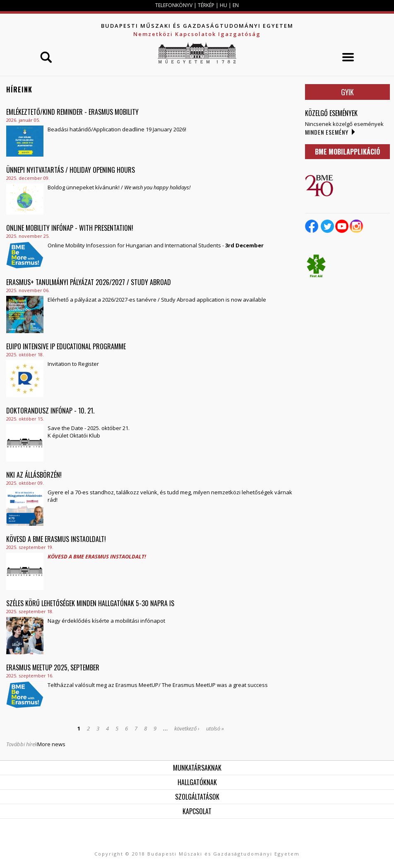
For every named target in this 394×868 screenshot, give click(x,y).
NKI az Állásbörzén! (34, 475)
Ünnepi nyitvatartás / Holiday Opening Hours (71, 170)
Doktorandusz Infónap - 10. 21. (50, 411)
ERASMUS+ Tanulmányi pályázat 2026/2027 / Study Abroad (89, 282)
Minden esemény (327, 132)
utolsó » (215, 728)
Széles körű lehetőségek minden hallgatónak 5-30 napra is (90, 603)
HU (223, 5)
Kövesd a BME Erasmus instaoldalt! (56, 539)
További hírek (22, 744)
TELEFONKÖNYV (174, 5)
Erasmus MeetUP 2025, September (53, 667)
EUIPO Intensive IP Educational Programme (66, 346)
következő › (187, 728)
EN (236, 5)
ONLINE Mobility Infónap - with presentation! (70, 228)
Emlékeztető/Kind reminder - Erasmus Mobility (72, 112)
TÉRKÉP (207, 5)
